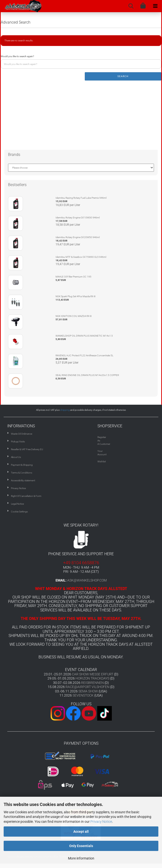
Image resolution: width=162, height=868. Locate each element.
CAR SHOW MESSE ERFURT (93, 674)
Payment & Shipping (22, 465)
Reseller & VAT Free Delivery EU (27, 449)
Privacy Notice (101, 822)
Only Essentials (81, 846)
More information (81, 858)
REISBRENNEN (92, 683)
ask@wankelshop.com (87, 580)
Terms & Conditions (22, 473)
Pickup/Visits (18, 442)
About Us (16, 457)
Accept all (81, 832)
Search (123, 76)
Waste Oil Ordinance (22, 434)
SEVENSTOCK (83, 695)
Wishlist (102, 461)
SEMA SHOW (88, 691)
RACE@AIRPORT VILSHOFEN (88, 687)
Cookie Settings (19, 512)
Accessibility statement (23, 480)
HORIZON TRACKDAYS (92, 678)
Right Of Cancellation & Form (26, 496)
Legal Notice (17, 504)
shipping (65, 410)
